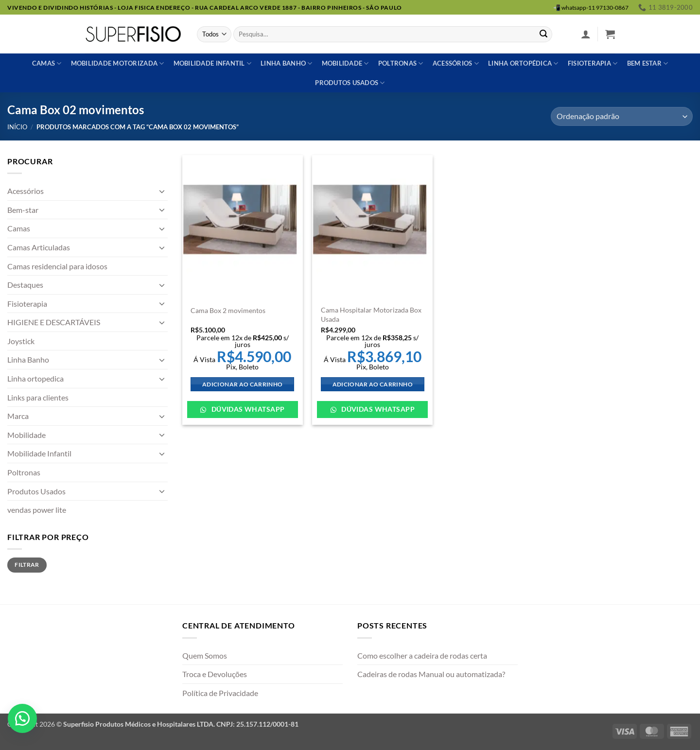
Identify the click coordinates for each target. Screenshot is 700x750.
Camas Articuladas (39, 247)
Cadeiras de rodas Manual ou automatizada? (431, 674)
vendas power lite (37, 510)
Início (17, 127)
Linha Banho (28, 359)
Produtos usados (350, 83)
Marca (18, 416)
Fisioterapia (593, 63)
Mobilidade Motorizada (118, 63)
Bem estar (648, 63)
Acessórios (456, 63)
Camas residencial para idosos (57, 266)
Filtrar (27, 565)
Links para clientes (38, 397)
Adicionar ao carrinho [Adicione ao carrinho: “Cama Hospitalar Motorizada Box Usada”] (373, 384)
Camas (47, 63)
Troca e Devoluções (215, 674)
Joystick (21, 341)
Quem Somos (205, 655)
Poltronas (401, 63)
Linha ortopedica (35, 378)
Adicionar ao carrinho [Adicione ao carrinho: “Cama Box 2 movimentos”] (242, 384)
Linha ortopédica (523, 63)
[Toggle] (162, 191)
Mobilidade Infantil (212, 63)
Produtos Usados (36, 491)
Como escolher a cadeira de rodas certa (422, 655)
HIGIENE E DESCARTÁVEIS (54, 322)
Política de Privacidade (220, 693)
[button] (586, 34)
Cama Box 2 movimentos (228, 310)
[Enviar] (543, 35)
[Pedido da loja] (622, 116)
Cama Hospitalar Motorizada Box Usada (371, 314)
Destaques (25, 285)
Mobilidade (345, 63)
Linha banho (286, 63)
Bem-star (23, 210)
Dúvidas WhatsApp (247, 409)
